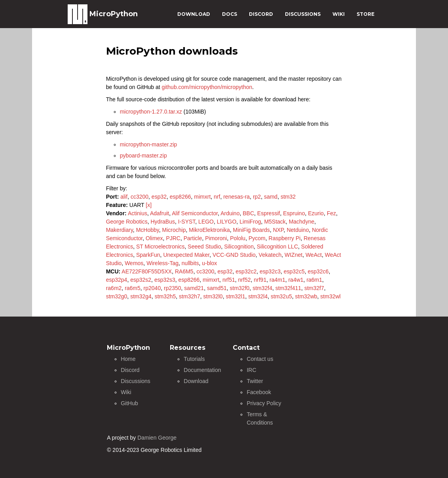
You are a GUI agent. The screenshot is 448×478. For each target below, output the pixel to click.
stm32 (288, 197)
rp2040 (152, 288)
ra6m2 (114, 288)
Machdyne (302, 222)
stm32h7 (190, 296)
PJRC (173, 238)
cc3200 (140, 197)
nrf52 (245, 280)
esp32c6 (318, 271)
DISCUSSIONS (303, 14)
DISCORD (261, 14)
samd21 (194, 288)
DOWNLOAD (194, 14)
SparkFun (148, 255)
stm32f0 (240, 288)
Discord (130, 370)
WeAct (314, 255)
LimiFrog (250, 222)
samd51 (217, 288)
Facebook (259, 392)
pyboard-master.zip (143, 156)
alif (124, 197)
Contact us (260, 359)
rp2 (257, 197)
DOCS (230, 14)
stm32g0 (117, 296)
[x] (149, 205)
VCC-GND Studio (234, 255)
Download (196, 381)
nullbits (190, 263)
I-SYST (187, 222)
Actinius (138, 213)
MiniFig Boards (251, 230)
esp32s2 (141, 280)
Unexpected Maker (186, 255)
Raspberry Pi (285, 238)
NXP (278, 230)
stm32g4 (141, 296)
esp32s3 (165, 280)
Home (128, 359)
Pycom (257, 238)
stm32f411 (288, 288)
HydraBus (163, 222)
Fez (331, 213)
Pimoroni (216, 238)
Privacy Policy (264, 403)
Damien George (157, 438)
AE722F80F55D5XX (147, 271)
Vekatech (270, 255)
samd (271, 197)
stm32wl (330, 296)
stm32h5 (165, 296)
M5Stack (275, 222)
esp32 (159, 197)
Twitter (255, 381)
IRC (251, 370)
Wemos (134, 263)
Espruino (294, 213)
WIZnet (293, 255)
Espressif (269, 213)
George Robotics (127, 222)
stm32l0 (213, 296)
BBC (248, 213)
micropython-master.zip (149, 144)
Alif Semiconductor (195, 213)
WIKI (339, 14)
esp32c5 (294, 271)
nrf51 (229, 280)
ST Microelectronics (160, 247)
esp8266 (180, 197)
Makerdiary (120, 230)
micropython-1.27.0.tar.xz (151, 112)
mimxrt (202, 197)
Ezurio (316, 213)
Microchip (174, 230)
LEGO (206, 222)
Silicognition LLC (277, 247)
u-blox (209, 263)
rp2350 (173, 288)
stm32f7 (314, 288)
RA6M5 (184, 271)
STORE (365, 14)
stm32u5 (281, 296)
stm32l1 (235, 296)
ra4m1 (277, 280)
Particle (193, 238)
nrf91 (260, 280)
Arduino (230, 213)
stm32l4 (258, 296)
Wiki (126, 392)
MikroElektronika (209, 230)
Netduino (298, 230)
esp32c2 (246, 271)
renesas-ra (236, 197)
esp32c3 (270, 271)
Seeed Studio (204, 247)
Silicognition (239, 247)
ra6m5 (133, 288)
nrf (217, 197)
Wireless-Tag (162, 263)
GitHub (129, 403)
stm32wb (306, 296)
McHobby (148, 230)
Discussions (136, 381)
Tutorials (194, 359)
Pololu (238, 238)
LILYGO (227, 222)
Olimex (154, 238)
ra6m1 (314, 280)
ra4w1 (296, 280)
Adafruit (159, 213)
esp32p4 (117, 280)
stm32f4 (262, 288)
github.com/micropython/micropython (207, 87)
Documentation (202, 370)
